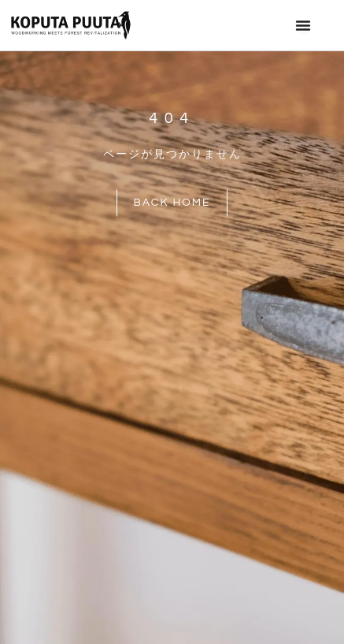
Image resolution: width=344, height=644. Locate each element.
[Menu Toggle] (303, 25)
